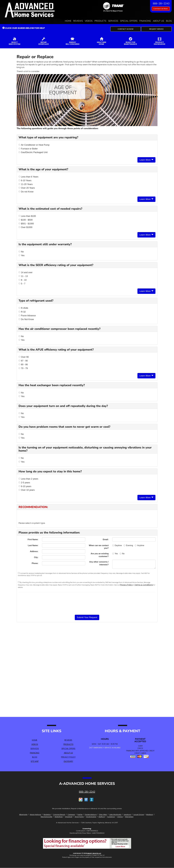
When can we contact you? (99, 547)
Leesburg (127, 814)
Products (100, 21)
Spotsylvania (91, 817)
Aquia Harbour (36, 814)
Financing (145, 21)
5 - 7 (22, 284)
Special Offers (129, 21)
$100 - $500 (26, 220)
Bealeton (47, 814)
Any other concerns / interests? (99, 563)
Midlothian (59, 817)
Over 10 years (27, 490)
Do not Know (26, 192)
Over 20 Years (27, 188)
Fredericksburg (91, 814)
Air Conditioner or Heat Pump (34, 145)
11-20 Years (26, 184)
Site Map (35, 761)
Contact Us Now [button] (161, 9)
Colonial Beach (59, 814)
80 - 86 (23, 365)
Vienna (120, 817)
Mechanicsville (47, 817)
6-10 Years (25, 180)
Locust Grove (139, 814)
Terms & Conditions (144, 585)
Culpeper (71, 814)
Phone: (35, 563)
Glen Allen (103, 814)
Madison (150, 814)
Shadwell (69, 817)
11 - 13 (23, 276)
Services (113, 21)
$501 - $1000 (26, 224)
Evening (128, 545)
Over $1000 (25, 227)
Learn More (146, 160)
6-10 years (25, 486)
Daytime (117, 545)
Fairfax (80, 814)
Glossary (68, 761)
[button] (126, 29)
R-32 (22, 312)
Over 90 (24, 357)
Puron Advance (27, 316)
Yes (22, 255)
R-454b (23, 308)
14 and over (26, 272)
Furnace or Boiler (28, 149)
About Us (158, 21)
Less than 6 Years (28, 177)
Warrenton (129, 817)
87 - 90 (23, 361)
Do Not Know (26, 319)
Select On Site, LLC (94, 853)
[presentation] (87, 603)
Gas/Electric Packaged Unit (33, 152)
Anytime (140, 545)
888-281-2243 (87, 792)
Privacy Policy (126, 585)
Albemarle (23, 814)
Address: (34, 551)
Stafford (102, 817)
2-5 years (24, 483)
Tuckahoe (111, 817)
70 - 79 (23, 368)
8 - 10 (23, 280)
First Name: (33, 539)
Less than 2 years (28, 479)
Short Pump (79, 817)
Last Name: (33, 545)
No (21, 252)
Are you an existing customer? (100, 555)
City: (36, 557)
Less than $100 (27, 216)
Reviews (78, 21)
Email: (106, 539)
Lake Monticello (115, 814)
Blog (169, 21)
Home (68, 21)
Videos (89, 21)
